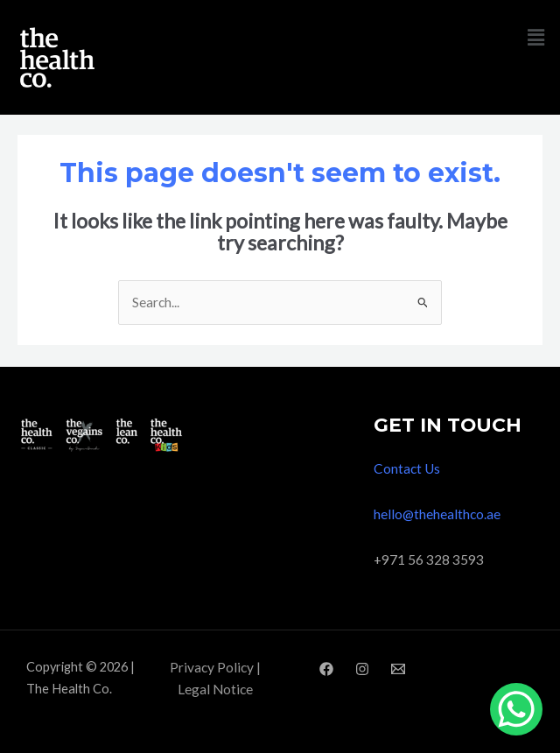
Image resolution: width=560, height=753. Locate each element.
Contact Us (407, 468)
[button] (536, 37)
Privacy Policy (212, 667)
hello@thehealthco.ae (437, 514)
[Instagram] (362, 669)
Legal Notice (215, 689)
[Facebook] (326, 669)
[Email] (398, 669)
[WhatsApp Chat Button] (516, 709)
